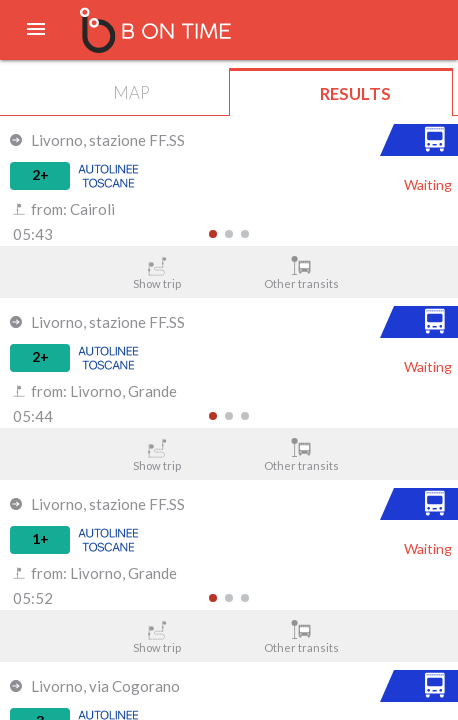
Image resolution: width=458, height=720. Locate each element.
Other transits (302, 273)
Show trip (157, 273)
